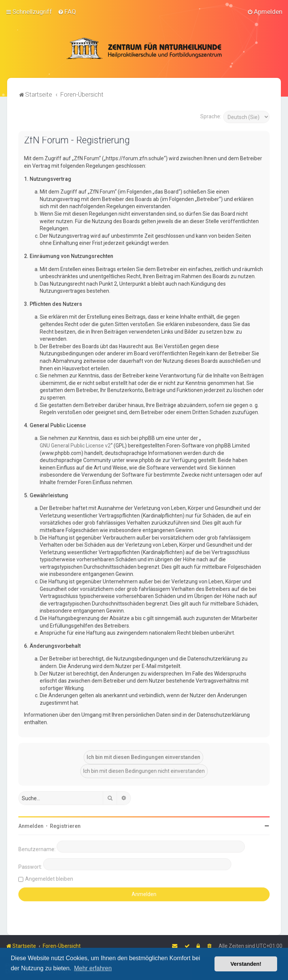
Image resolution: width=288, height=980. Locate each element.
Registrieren (65, 826)
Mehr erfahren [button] (93, 968)
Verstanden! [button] (246, 964)
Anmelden (31, 826)
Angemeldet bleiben (49, 879)
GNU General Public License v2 (75, 445)
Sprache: (211, 116)
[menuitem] (67, 12)
